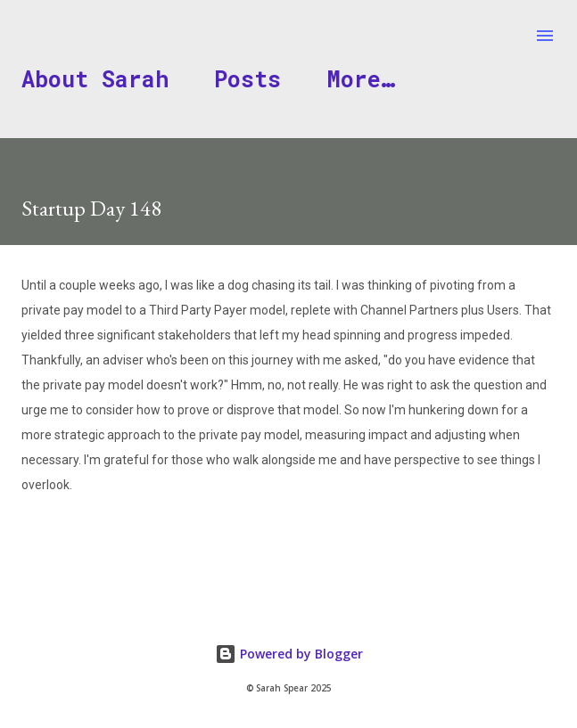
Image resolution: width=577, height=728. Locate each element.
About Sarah (95, 79)
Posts (247, 79)
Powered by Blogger (289, 654)
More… (360, 79)
